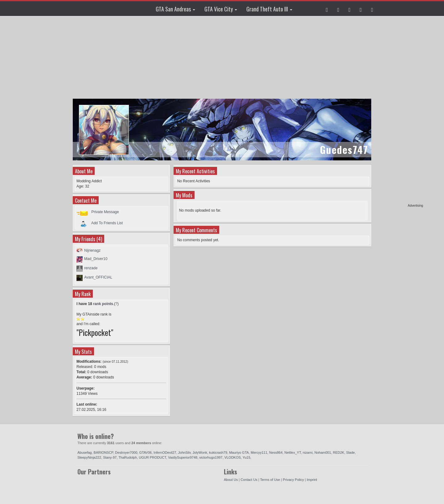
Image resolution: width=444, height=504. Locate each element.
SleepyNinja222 (89, 457)
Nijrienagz (92, 250)
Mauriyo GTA (239, 452)
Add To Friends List (107, 223)
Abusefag (84, 452)
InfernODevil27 (165, 452)
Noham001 (323, 452)
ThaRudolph (128, 457)
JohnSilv (185, 452)
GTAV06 (145, 452)
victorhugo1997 (211, 457)
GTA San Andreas (175, 9)
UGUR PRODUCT (152, 457)
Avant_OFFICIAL (98, 277)
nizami (308, 452)
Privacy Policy (293, 480)
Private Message (105, 212)
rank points (103, 304)
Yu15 (247, 457)
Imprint (312, 480)
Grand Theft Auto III (269, 9)
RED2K (339, 452)
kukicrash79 (218, 452)
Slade (351, 452)
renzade (91, 268)
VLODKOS (233, 457)
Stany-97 (110, 457)
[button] (327, 8)
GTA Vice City (221, 9)
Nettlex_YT (292, 452)
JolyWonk (200, 452)
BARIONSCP (103, 452)
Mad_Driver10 (96, 259)
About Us (231, 480)
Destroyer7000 (126, 452)
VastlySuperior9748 (183, 457)
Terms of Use (270, 480)
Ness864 (276, 452)
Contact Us (249, 480)
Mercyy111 (259, 452)
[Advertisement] (399, 111)
